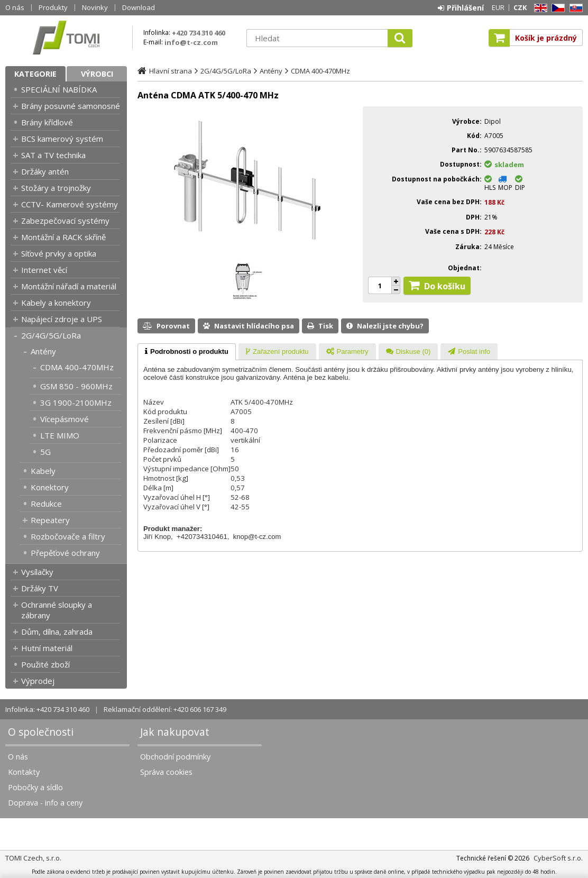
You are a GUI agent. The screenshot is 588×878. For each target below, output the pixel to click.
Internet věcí (44, 270)
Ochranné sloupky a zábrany (57, 610)
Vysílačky (37, 572)
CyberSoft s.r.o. (558, 858)
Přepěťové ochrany (65, 553)
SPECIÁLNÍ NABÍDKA (59, 89)
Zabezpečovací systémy (65, 221)
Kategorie (35, 74)
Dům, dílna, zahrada (57, 632)
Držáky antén (45, 171)
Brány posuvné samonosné (71, 106)
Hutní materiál (47, 648)
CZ (556, 8)
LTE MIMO (60, 435)
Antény (43, 351)
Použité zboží (45, 664)
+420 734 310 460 (199, 33)
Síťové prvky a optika (59, 253)
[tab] (187, 352)
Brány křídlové (47, 122)
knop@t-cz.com (257, 537)
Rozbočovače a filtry (68, 536)
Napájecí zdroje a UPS (62, 319)
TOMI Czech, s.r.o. (66, 38)
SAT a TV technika (53, 155)
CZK (520, 7)
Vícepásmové (65, 419)
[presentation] (187, 352)
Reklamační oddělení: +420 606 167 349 (165, 709)
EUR (498, 7)
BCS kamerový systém (62, 139)
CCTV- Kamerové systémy (70, 204)
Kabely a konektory (56, 303)
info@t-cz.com (191, 42)
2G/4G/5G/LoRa (51, 335)
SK (574, 8)
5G (45, 452)
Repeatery (50, 520)
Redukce (46, 504)
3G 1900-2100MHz (76, 403)
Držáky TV (40, 588)
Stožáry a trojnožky (56, 188)
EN (539, 8)
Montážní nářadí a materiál (69, 286)
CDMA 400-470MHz (77, 367)
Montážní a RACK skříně (63, 237)
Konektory (50, 487)
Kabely (43, 471)
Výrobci (97, 74)
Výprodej (38, 681)
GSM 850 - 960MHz (76, 386)
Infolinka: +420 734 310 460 (47, 709)
